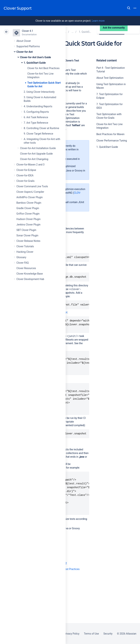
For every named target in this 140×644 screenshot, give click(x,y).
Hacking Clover (25, 252)
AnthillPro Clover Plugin (30, 197)
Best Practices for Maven (110, 134)
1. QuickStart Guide (35, 63)
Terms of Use (91, 634)
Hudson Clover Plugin (28, 219)
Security (108, 634)
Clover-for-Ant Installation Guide (38, 148)
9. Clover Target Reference (38, 134)
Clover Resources (26, 268)
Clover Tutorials (25, 246)
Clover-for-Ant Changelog (34, 159)
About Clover (24, 41)
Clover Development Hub (30, 279)
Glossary (21, 257)
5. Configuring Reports (36, 112)
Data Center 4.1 (112, 32)
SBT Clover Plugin (26, 230)
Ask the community (109, 183)
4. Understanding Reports (38, 106)
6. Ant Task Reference (36, 117)
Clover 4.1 (27, 31)
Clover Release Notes (28, 241)
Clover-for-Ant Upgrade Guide (36, 154)
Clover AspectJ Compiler (30, 192)
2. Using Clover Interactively (39, 92)
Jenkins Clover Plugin (28, 225)
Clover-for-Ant (25, 52)
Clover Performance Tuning (112, 141)
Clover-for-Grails (25, 181)
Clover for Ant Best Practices (43, 68)
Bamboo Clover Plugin (29, 203)
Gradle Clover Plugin (28, 208)
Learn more (98, 21)
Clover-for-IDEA (25, 175)
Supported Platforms (28, 46)
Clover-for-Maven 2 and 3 (30, 165)
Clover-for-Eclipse (26, 170)
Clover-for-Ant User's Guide (35, 57)
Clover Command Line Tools (32, 186)
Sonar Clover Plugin (27, 235)
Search (129, 8)
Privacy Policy (72, 634)
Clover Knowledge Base (30, 274)
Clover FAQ (23, 263)
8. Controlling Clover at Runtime (41, 128)
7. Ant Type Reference (36, 123)
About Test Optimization (110, 78)
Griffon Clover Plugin (28, 214)
